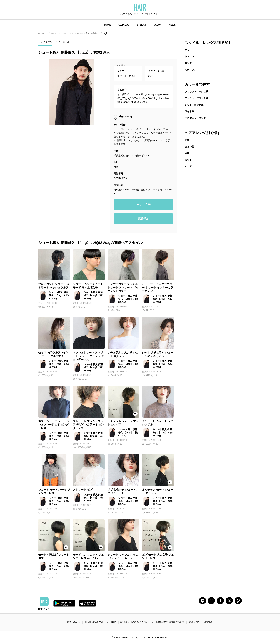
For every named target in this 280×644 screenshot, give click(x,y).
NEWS (172, 25)
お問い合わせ (74, 622)
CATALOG (124, 25)
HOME (108, 25)
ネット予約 (143, 204)
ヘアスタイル (63, 42)
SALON (157, 25)
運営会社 (209, 622)
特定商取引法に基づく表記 (134, 622)
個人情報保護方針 (94, 622)
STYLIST (142, 25)
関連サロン (194, 622)
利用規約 (112, 622)
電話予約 (143, 219)
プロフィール (45, 42)
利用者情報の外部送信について (168, 622)
